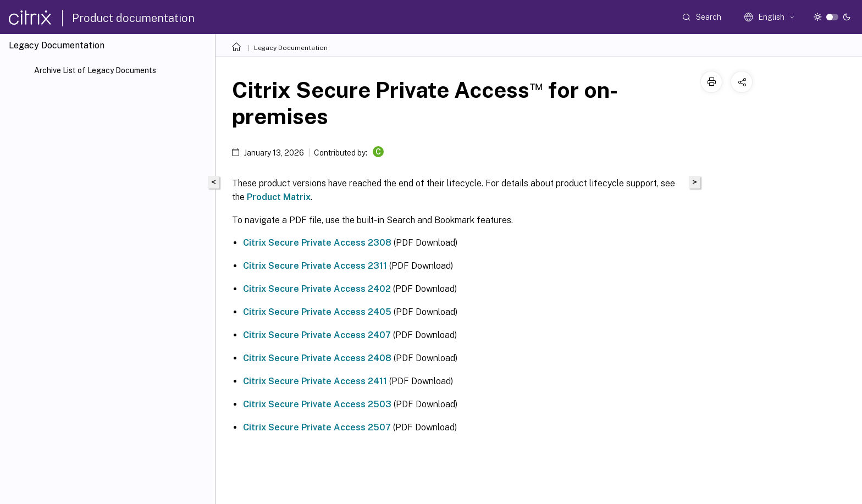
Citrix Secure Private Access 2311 (315, 266)
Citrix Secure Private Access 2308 (317, 243)
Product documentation (133, 18)
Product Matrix (279, 197)
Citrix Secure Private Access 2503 (317, 404)
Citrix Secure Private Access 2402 (317, 289)
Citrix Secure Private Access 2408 (317, 358)
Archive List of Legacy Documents (95, 70)
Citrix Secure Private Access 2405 (317, 312)
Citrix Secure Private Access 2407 (317, 335)
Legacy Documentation (291, 48)
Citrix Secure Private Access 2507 (317, 427)
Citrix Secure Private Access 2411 (315, 381)
